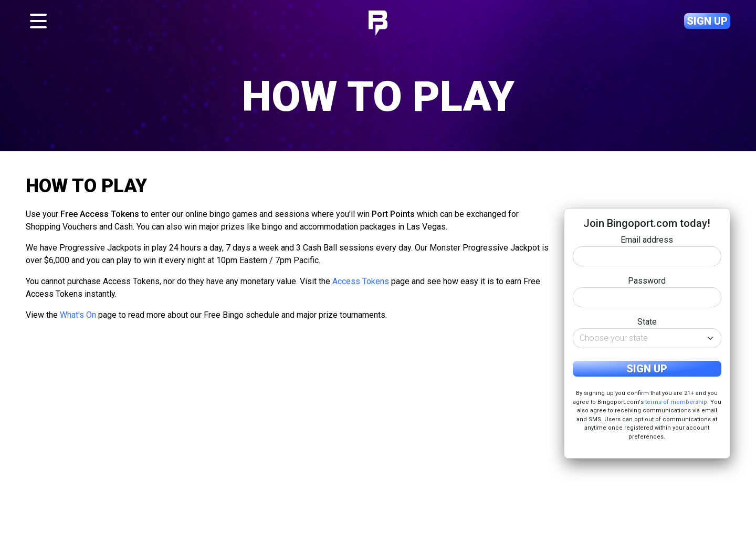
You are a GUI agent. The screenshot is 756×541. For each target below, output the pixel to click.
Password (647, 281)
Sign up (707, 21)
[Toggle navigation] (38, 21)
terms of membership (676, 402)
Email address (647, 240)
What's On (78, 315)
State (647, 322)
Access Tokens (361, 281)
